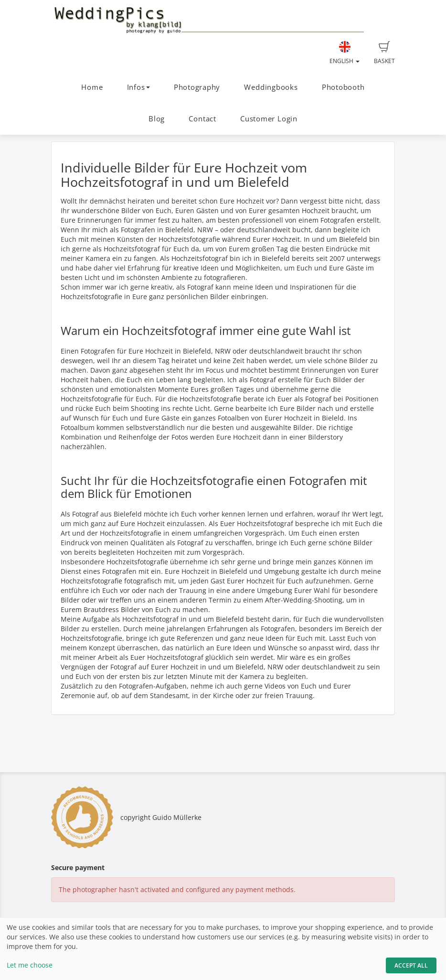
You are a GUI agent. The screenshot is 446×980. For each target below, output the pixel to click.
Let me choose (30, 965)
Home (92, 87)
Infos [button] (138, 87)
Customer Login (269, 119)
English (345, 53)
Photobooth (343, 87)
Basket (384, 53)
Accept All (411, 965)
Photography (197, 87)
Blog (157, 119)
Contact (202, 119)
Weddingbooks (271, 87)
